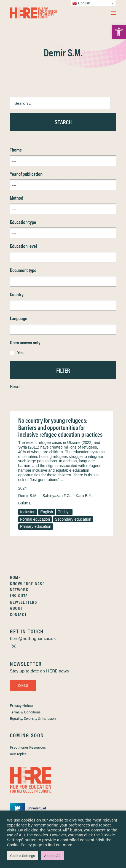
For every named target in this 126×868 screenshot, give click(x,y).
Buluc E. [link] (25, 503)
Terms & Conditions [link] (25, 712)
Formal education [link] (35, 519)
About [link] (16, 608)
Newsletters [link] (24, 602)
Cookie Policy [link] (19, 844)
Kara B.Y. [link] (84, 496)
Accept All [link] (52, 855)
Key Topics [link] (18, 754)
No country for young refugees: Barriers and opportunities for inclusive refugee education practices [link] (60, 427)
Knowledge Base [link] (27, 583)
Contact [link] (18, 614)
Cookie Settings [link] (22, 855)
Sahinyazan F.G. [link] (57, 496)
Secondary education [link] (73, 519)
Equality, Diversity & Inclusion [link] (33, 718)
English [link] (47, 512)
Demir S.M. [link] (28, 496)
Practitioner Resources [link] (28, 747)
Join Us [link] (23, 685)
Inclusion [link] (28, 512)
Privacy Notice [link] (21, 705)
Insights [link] (19, 596)
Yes (20, 352)
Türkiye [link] (64, 512)
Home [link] (15, 577)
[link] (119, 32)
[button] (113, 13)
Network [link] (19, 590)
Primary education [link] (36, 526)
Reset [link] (15, 386)
